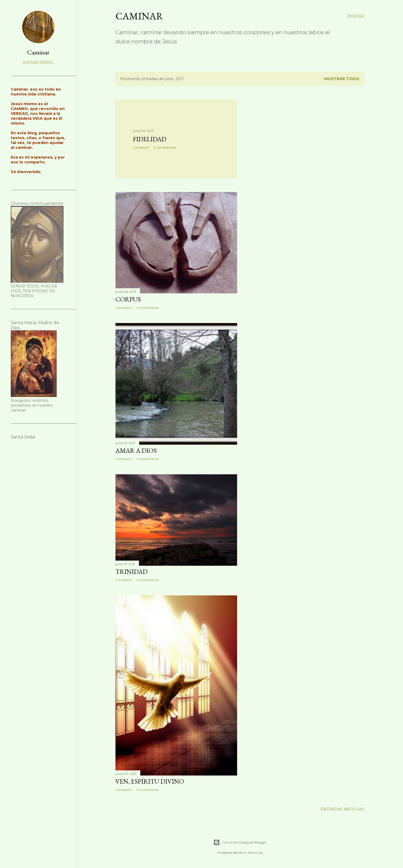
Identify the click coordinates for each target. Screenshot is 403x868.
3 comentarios (165, 147)
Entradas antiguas (342, 809)
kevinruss (255, 852)
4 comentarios (147, 308)
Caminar (139, 16)
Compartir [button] (141, 147)
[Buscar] (356, 16)
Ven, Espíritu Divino (150, 781)
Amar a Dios (136, 450)
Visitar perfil (38, 63)
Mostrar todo (342, 79)
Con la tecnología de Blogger (240, 842)
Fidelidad (150, 139)
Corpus (128, 299)
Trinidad (132, 572)
